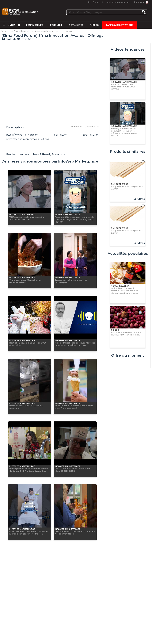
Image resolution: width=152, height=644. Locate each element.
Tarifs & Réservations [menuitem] (119, 25)
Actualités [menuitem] (76, 25)
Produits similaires (128, 151)
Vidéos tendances (128, 49)
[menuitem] (4, 25)
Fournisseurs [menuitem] (35, 25)
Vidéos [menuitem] (94, 25)
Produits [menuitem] (56, 25)
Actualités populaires (128, 253)
